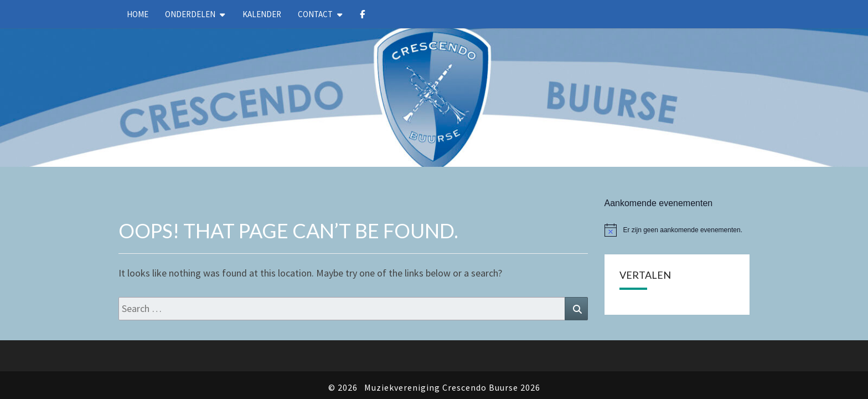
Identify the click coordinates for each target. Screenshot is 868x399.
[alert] (677, 202)
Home (138, 14)
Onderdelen (190, 14)
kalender (262, 14)
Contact (315, 14)
